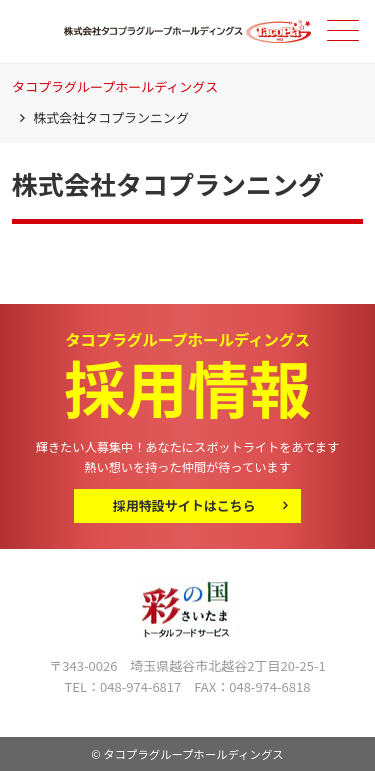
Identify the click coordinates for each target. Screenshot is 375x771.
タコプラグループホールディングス (115, 86)
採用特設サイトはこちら (184, 505)
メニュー (341, 30)
